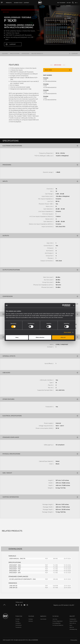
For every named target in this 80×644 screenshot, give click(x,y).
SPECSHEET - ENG (15, 567)
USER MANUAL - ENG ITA (17, 559)
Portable (18, 619)
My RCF (69, 3)
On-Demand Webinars (58, 625)
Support (13, 44)
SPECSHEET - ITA (15, 571)
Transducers (18, 627)
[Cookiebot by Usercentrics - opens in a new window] (63, 305)
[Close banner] (74, 305)
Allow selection (40, 337)
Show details (68, 332)
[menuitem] (18, 3)
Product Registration (58, 621)
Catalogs (31, 619)
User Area (55, 619)
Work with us (73, 623)
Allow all (63, 337)
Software (31, 621)
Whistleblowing (73, 629)
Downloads (25, 53)
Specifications (15, 53)
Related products (37, 53)
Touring (17, 621)
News (71, 625)
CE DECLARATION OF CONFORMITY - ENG (22, 579)
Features (5, 53)
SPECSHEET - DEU (15, 565)
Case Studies (43, 619)
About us (72, 627)
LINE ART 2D (13, 586)
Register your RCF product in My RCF (64, 605)
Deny (17, 337)
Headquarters (73, 619)
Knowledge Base (57, 623)
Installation (18, 623)
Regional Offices (73, 621)
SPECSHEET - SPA (15, 573)
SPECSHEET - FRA (15, 569)
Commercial (18, 625)
